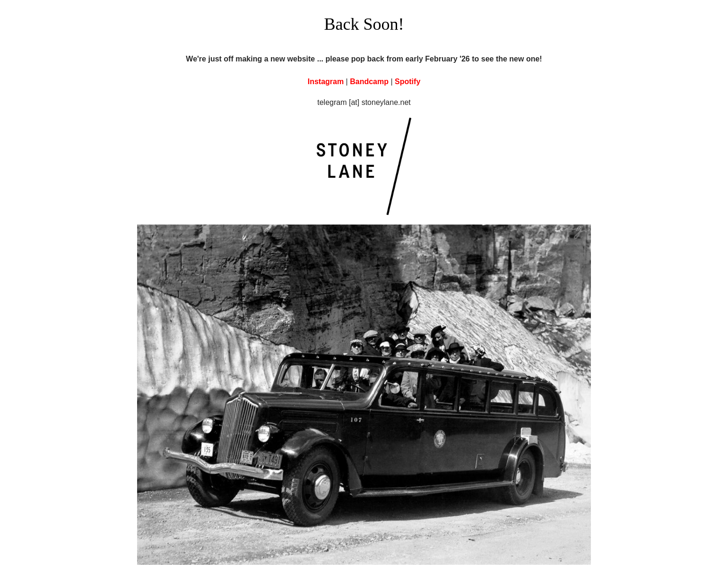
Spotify (407, 82)
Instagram (326, 82)
